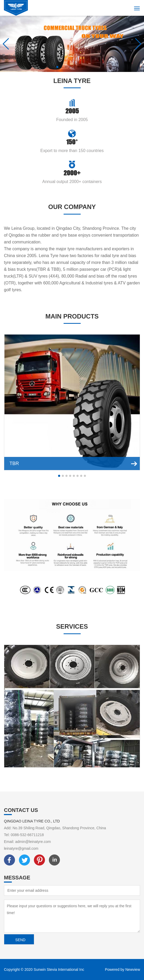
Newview (133, 969)
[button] (57, 67)
